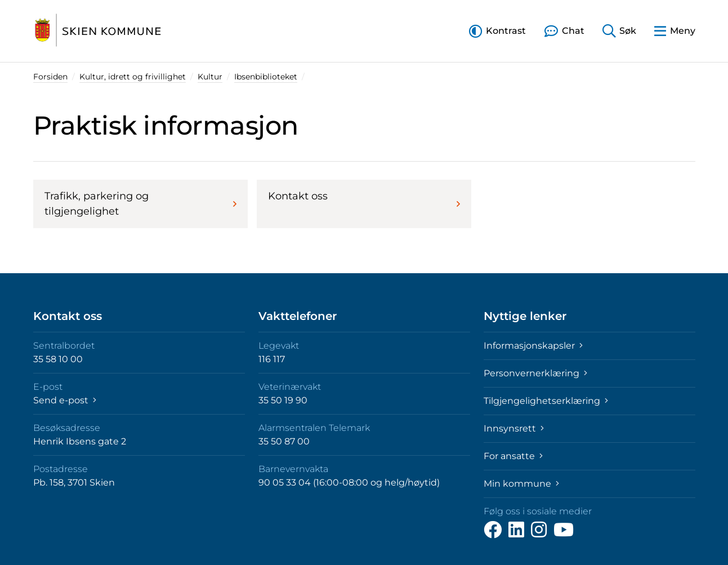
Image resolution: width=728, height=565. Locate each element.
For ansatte (513, 456)
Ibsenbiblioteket (266, 77)
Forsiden (50, 77)
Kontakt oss (364, 199)
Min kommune (521, 484)
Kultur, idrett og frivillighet (133, 77)
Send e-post (65, 400)
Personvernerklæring (535, 373)
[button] (497, 31)
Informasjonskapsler (533, 346)
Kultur (210, 77)
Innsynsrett (514, 428)
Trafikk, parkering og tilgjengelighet (140, 204)
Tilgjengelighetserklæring (546, 401)
